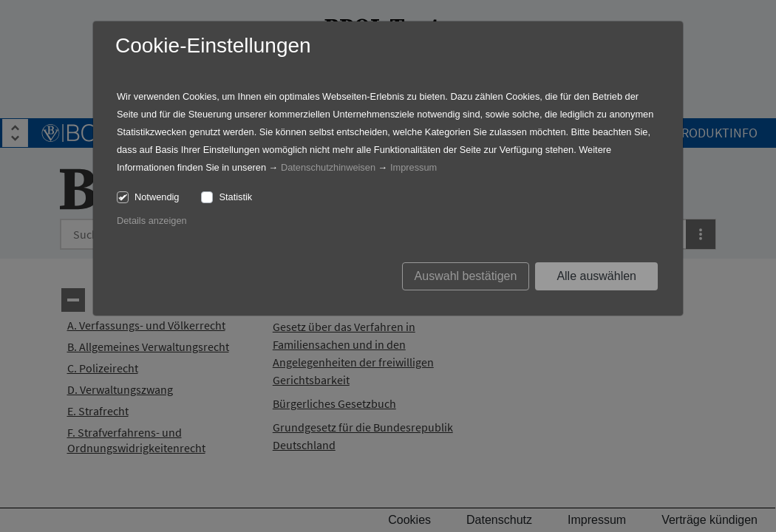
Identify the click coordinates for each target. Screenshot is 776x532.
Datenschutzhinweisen (328, 167)
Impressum (413, 167)
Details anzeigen (152, 221)
